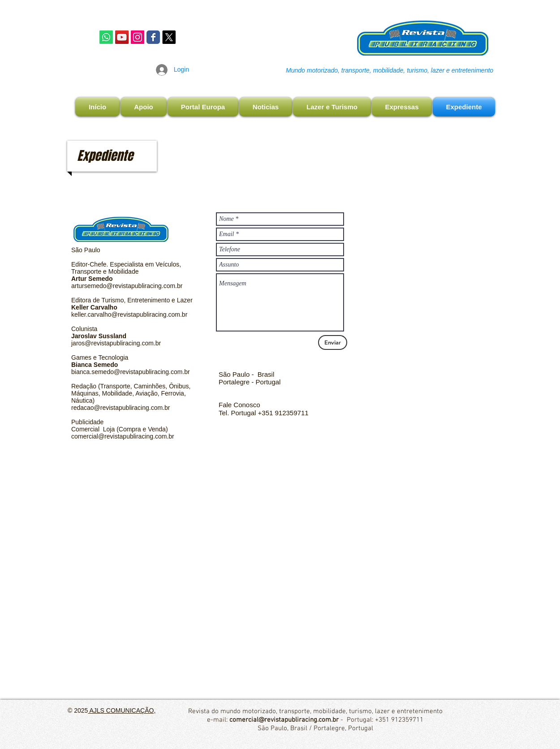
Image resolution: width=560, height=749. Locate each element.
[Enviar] (333, 342)
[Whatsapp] (106, 37)
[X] (169, 37)
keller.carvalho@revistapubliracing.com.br (129, 314)
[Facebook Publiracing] (153, 37)
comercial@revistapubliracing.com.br (123, 436)
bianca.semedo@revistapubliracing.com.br (131, 372)
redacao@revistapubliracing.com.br (121, 408)
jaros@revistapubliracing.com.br (116, 343)
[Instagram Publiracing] (138, 37)
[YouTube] (122, 37)
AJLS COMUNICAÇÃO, (122, 710)
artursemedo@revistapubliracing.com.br (127, 286)
